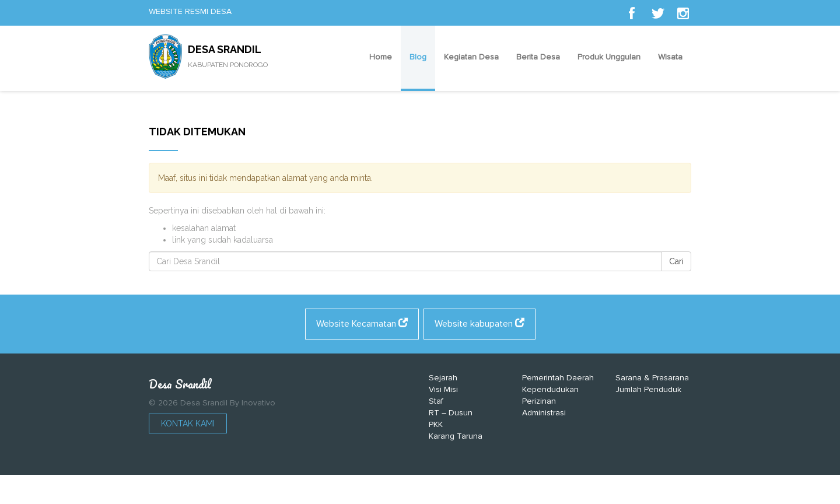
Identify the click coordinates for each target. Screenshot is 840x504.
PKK (436, 424)
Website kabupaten (480, 324)
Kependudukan (550, 389)
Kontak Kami (188, 423)
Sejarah (443, 378)
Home (381, 57)
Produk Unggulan (609, 57)
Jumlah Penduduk (648, 389)
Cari (676, 261)
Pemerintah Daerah (558, 378)
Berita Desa (538, 57)
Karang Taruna (456, 436)
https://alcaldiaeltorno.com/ (475, 492)
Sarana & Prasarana (652, 378)
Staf (436, 401)
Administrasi (544, 413)
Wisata (670, 57)
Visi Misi (443, 389)
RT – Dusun (451, 413)
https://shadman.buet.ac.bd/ (367, 492)
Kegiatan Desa (471, 57)
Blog (418, 57)
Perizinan (539, 401)
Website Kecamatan (362, 324)
